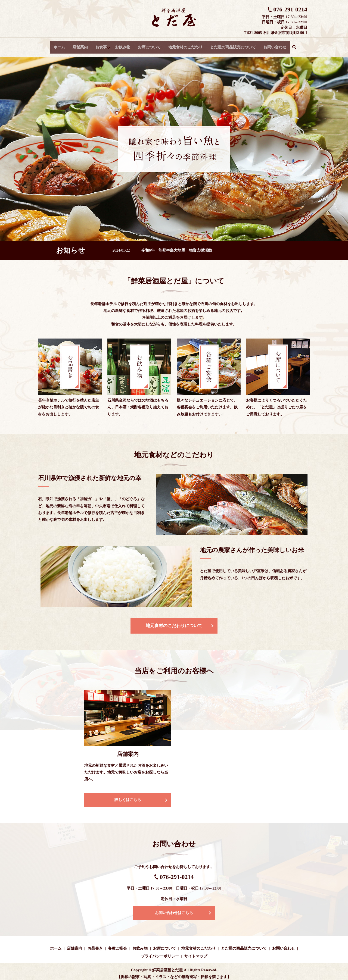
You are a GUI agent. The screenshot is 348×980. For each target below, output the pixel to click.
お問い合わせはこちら (174, 909)
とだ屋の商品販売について (234, 45)
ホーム (59, 45)
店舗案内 (80, 45)
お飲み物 (123, 45)
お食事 (101, 45)
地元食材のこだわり (186, 45)
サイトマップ (196, 952)
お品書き (95, 944)
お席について (150, 45)
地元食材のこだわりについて (174, 621)
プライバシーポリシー (160, 952)
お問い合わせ (276, 45)
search (297, 45)
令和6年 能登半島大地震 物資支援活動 (177, 246)
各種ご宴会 (117, 944)
